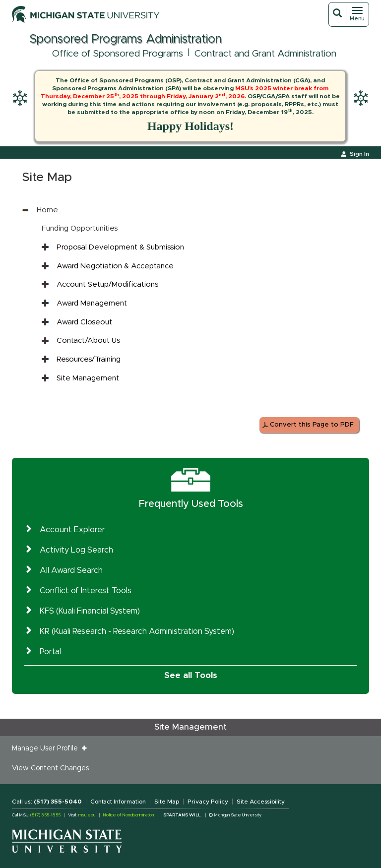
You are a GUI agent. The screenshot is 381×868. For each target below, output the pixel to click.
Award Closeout (84, 322)
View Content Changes (50, 768)
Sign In (359, 154)
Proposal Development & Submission (120, 247)
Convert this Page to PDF (312, 425)
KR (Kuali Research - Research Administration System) (137, 631)
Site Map (167, 802)
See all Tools (191, 675)
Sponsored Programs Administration (126, 39)
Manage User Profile (47, 748)
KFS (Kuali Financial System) (90, 611)
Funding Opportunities (80, 228)
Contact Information (118, 802)
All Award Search (71, 570)
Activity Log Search (76, 550)
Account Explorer (72, 530)
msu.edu (87, 815)
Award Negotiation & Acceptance (115, 266)
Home (47, 210)
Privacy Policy (208, 802)
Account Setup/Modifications (107, 284)
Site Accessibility (261, 802)
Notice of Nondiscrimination (128, 815)
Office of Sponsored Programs (118, 54)
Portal (50, 652)
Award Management (92, 303)
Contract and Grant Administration (265, 54)
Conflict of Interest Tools (86, 591)
